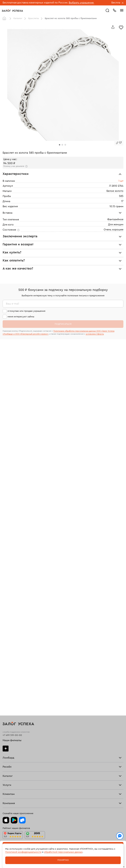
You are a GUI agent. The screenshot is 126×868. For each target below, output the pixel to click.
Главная (5, 19)
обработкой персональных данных (63, 852)
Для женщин (116, 224)
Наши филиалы (12, 740)
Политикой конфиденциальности (23, 852)
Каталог (18, 18)
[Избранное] (121, 27)
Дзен (6, 749)
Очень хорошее (114, 230)
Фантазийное (115, 219)
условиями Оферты (95, 334)
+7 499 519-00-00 (12, 735)
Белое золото (115, 191)
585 (121, 196)
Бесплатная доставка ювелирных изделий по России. (35, 3)
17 (122, 201)
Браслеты (34, 18)
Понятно (63, 860)
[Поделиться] (113, 27)
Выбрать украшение (82, 3)
